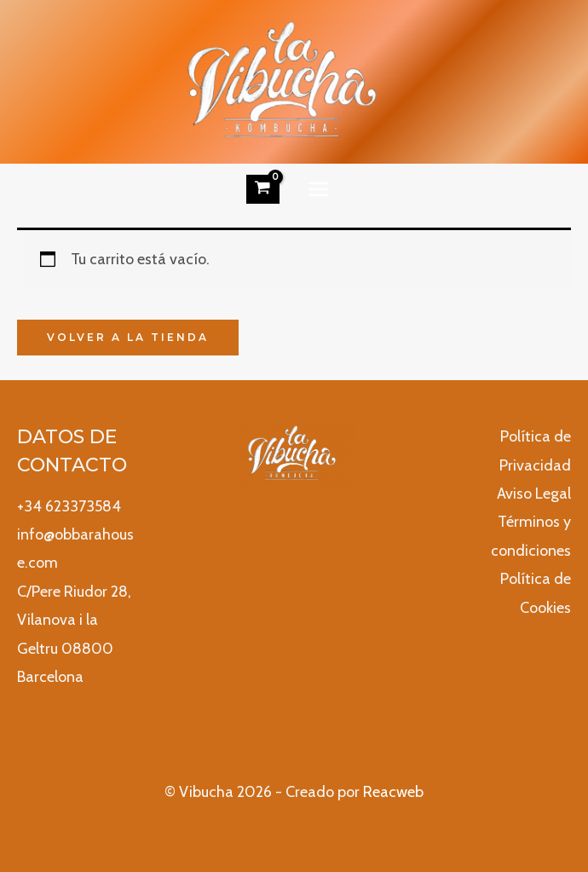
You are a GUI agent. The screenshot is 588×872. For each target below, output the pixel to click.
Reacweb (393, 792)
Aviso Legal (534, 494)
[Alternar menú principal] (319, 189)
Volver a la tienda (128, 337)
